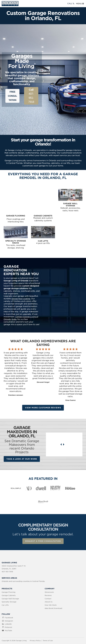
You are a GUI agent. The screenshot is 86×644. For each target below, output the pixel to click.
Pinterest (8, 617)
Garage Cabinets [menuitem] (9, 585)
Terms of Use (48, 630)
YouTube (8, 620)
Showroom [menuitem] (49, 581)
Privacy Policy (35, 630)
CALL (71, 4)
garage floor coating (21, 288)
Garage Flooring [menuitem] (9, 581)
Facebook (9, 607)
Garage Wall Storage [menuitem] (10, 588)
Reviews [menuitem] (48, 585)
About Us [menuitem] (49, 591)
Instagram (9, 610)
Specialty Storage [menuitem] (9, 591)
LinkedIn (8, 613)
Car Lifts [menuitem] (5, 594)
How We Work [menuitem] (51, 594)
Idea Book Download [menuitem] (53, 598)
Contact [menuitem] (48, 588)
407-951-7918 (31, 96)
